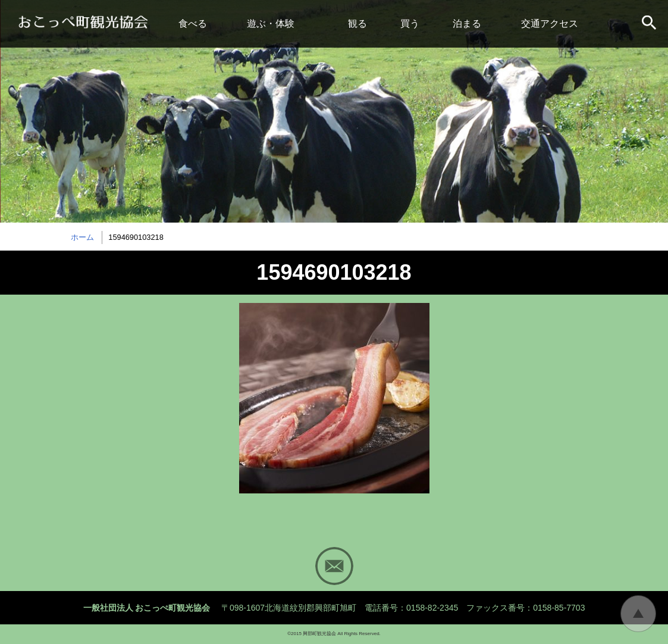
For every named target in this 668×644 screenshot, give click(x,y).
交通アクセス (550, 24)
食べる (193, 24)
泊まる (467, 24)
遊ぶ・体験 (271, 24)
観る (357, 24)
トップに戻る (638, 614)
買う (410, 24)
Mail (334, 566)
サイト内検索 (650, 24)
